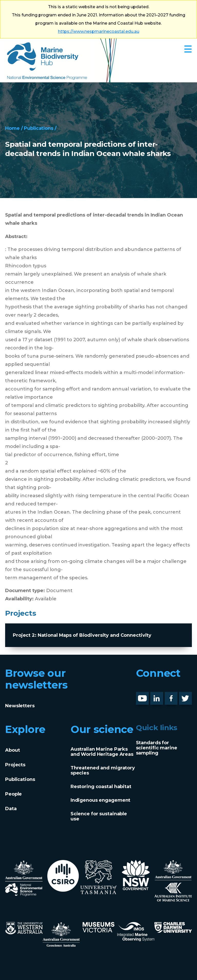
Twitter (188, 696)
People (13, 794)
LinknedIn (162, 696)
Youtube (146, 696)
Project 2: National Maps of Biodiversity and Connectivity (82, 635)
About (12, 750)
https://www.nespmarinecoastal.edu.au (99, 31)
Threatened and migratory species (103, 770)
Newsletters (20, 706)
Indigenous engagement (100, 800)
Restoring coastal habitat (101, 787)
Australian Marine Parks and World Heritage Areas (102, 752)
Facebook (176, 696)
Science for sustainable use (99, 816)
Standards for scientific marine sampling (157, 748)
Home (12, 128)
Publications (39, 128)
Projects (15, 765)
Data (11, 809)
